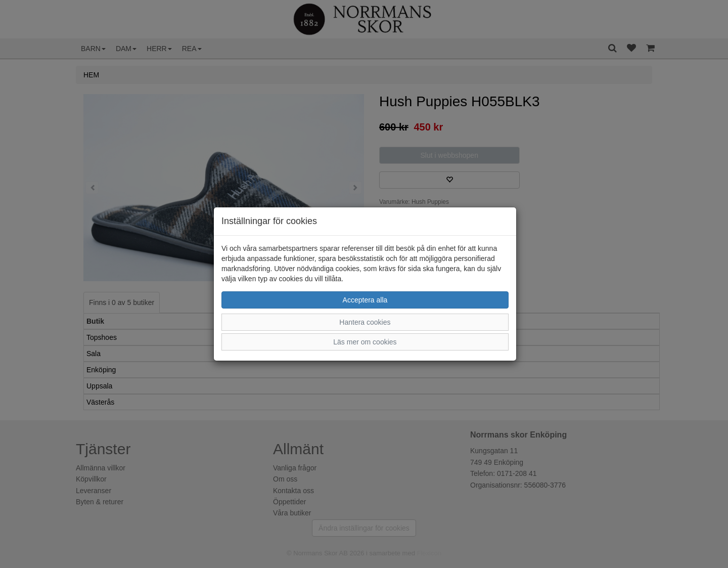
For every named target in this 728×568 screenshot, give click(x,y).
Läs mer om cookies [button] (365, 342)
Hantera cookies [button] (365, 322)
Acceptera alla (365, 300)
